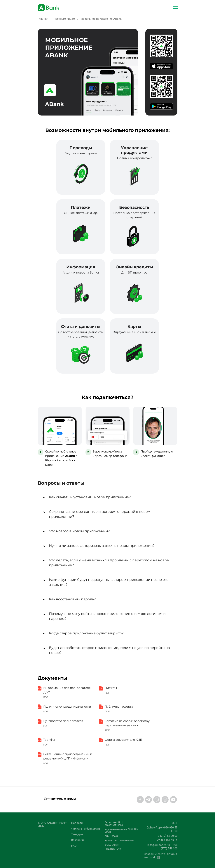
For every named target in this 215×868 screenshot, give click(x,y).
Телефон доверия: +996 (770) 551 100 (162, 847)
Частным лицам (64, 19)
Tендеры (77, 834)
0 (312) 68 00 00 (168, 836)
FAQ (74, 846)
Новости (77, 823)
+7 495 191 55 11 (167, 840)
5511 (174, 823)
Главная (43, 19)
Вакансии (77, 840)
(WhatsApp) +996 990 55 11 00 (162, 829)
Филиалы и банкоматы (86, 828)
